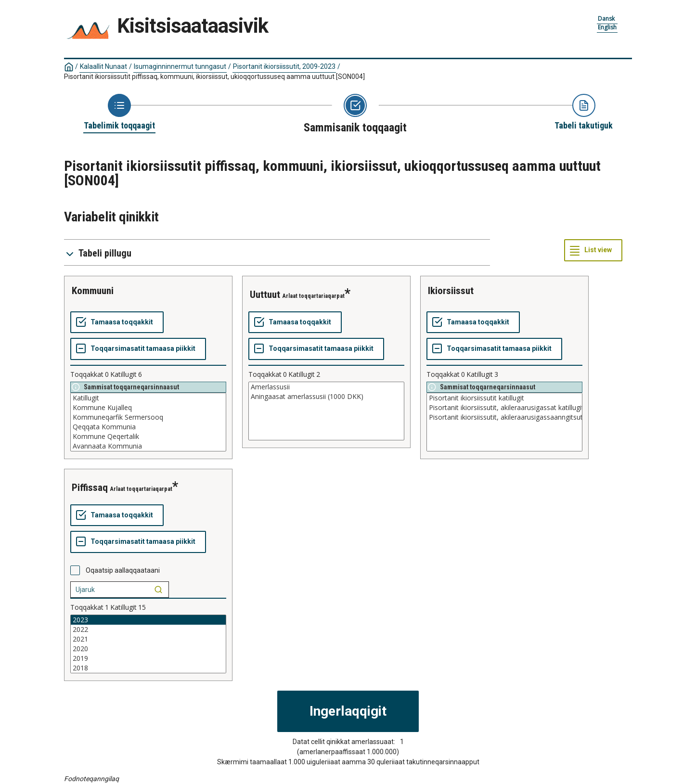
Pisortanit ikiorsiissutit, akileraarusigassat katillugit (504, 408)
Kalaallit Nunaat (103, 66)
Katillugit (148, 398)
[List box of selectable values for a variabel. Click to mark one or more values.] (148, 422)
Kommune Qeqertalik (148, 437)
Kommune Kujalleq (148, 408)
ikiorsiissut (451, 291)
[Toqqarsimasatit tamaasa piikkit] (138, 349)
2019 (148, 658)
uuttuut (265, 295)
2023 (148, 620)
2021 (148, 639)
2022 (148, 630)
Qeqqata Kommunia (148, 427)
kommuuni (93, 291)
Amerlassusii (326, 387)
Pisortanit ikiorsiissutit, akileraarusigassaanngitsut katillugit (504, 417)
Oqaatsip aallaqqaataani (123, 570)
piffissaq (90, 488)
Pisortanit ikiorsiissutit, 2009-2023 (284, 66)
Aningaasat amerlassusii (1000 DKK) (326, 397)
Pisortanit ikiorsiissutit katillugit (504, 398)
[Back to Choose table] (119, 113)
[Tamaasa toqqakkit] (117, 322)
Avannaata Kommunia (148, 446)
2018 (148, 668)
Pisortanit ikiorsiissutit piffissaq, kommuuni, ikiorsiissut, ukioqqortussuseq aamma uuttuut (214, 77)
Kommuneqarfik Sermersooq (148, 417)
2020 (148, 649)
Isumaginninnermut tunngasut (180, 66)
